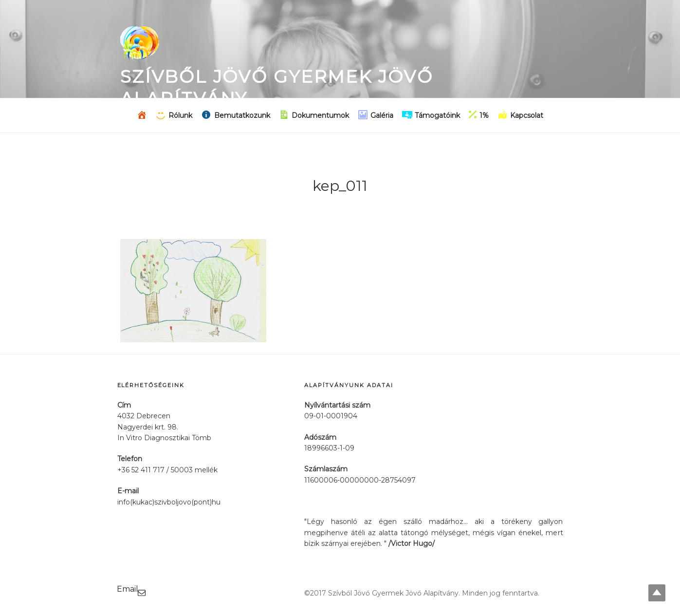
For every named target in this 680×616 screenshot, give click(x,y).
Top (657, 593)
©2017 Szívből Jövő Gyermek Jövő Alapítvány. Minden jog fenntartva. (422, 593)
